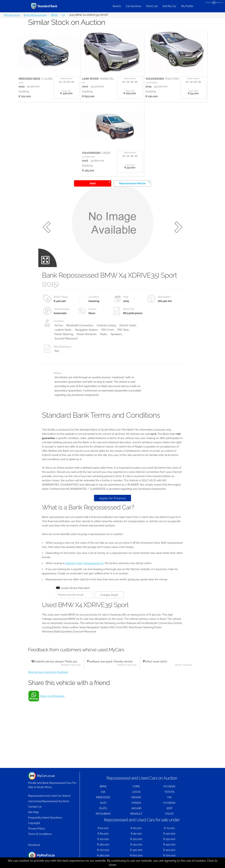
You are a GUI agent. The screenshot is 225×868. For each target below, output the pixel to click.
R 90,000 (136, 834)
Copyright (34, 823)
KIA (103, 792)
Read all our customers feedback (48, 672)
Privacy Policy (36, 829)
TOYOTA (169, 792)
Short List (152, 6)
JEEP (169, 808)
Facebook (34, 845)
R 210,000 (136, 845)
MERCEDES (103, 797)
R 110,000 (103, 839)
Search (117, 6)
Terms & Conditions (40, 834)
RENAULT (136, 814)
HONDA (136, 803)
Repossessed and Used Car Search (49, 796)
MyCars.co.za (12, 15)
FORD (136, 786)
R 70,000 (169, 828)
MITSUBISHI (103, 814)
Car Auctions (134, 6)
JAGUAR (136, 808)
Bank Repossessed (35, 15)
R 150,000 (169, 839)
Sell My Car (169, 6)
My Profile (187, 6)
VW (169, 797)
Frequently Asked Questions (45, 818)
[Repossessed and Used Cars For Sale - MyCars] (49, 6)
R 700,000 (169, 855)
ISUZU (103, 808)
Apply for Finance (112, 498)
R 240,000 (169, 845)
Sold (100, 183)
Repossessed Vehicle (135, 183)
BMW (54, 15)
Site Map (33, 812)
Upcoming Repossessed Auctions (49, 801)
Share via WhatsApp (52, 696)
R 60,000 (136, 828)
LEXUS (136, 792)
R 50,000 (103, 828)
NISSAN (136, 797)
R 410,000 (169, 850)
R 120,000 (136, 839)
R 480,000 (103, 855)
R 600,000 (136, 855)
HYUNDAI (169, 786)
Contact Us (35, 807)
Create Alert (109, 595)
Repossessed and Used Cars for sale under (142, 820)
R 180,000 (103, 845)
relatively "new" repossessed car (84, 563)
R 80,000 (103, 834)
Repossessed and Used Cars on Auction (142, 778)
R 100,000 (169, 834)
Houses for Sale (41, 857)
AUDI (103, 803)
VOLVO (169, 814)
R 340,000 (136, 850)
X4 (63, 15)
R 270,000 (103, 850)
